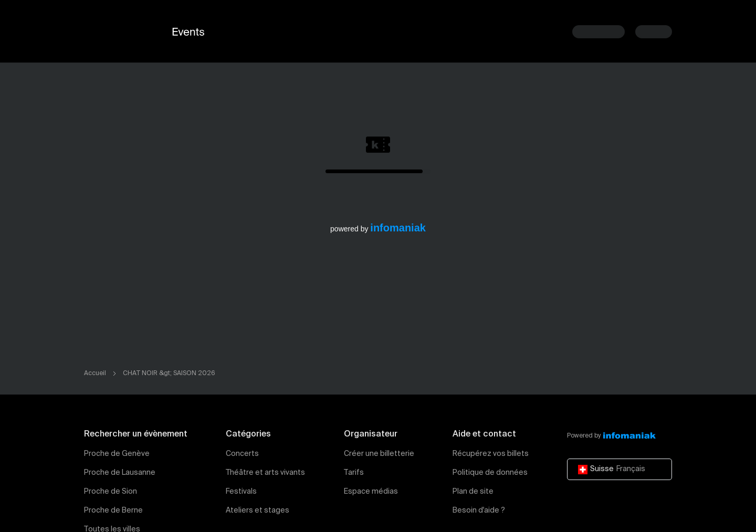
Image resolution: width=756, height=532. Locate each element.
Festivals (241, 492)
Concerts (242, 454)
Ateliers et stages (258, 510)
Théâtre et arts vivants (265, 473)
